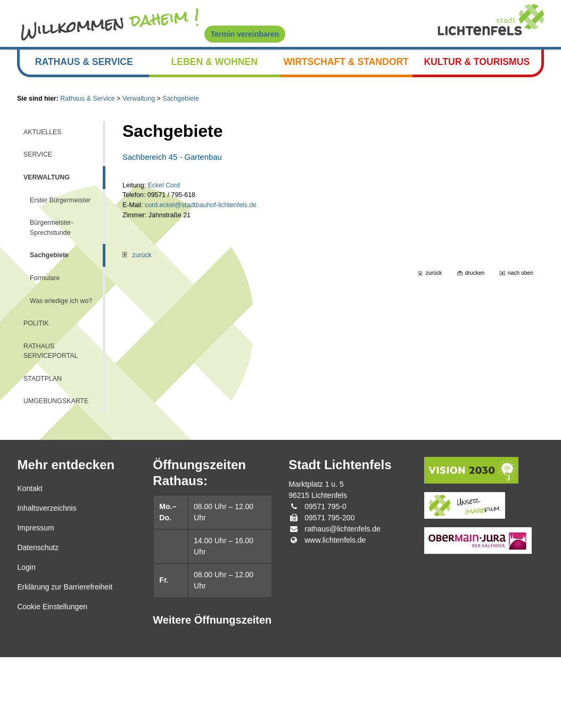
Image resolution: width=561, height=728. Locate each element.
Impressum (35, 599)
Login (26, 638)
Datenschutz (38, 618)
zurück (139, 287)
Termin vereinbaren (245, 34)
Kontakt (30, 559)
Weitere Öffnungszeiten (212, 691)
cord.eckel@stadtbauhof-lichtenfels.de (211, 231)
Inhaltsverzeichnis (47, 579)
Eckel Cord (169, 208)
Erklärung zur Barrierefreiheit (65, 658)
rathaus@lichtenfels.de (343, 600)
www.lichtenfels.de (335, 611)
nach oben (519, 306)
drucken (470, 306)
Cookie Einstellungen (52, 677)
